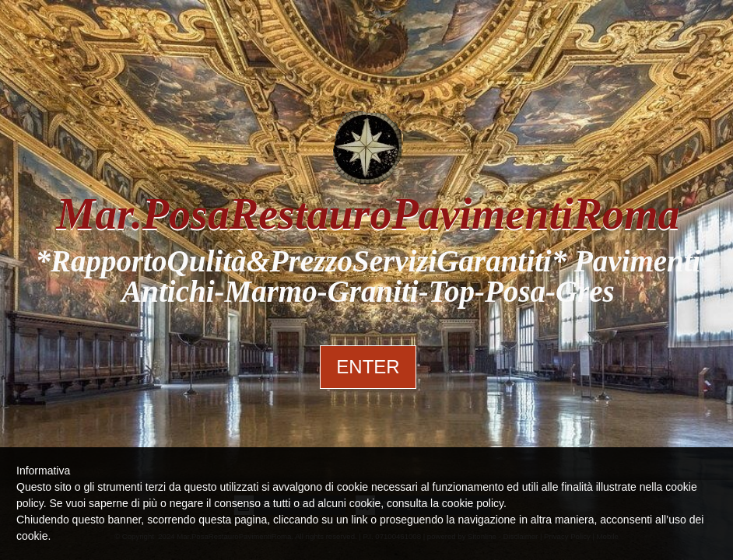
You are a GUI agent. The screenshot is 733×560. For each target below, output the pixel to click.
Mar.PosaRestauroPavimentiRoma (368, 214)
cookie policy (473, 503)
